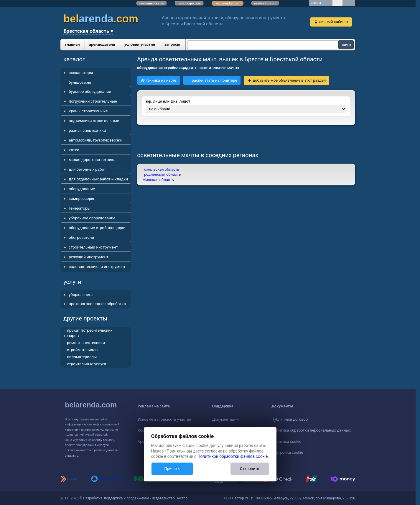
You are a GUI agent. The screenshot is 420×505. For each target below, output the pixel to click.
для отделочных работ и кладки (98, 179)
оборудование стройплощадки (97, 228)
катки (74, 150)
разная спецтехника (87, 130)
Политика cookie (286, 441)
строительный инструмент (93, 247)
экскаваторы (81, 73)
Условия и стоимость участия (164, 419)
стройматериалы (83, 350)
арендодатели (102, 44)
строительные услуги (87, 364)
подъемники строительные (94, 121)
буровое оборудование (90, 92)
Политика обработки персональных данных (311, 430)
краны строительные (88, 111)
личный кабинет (334, 22)
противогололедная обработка (97, 304)
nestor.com (152, 3)
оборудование (82, 189)
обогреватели (81, 237)
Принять (172, 469)
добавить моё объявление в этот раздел (289, 80)
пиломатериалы (82, 357)
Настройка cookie (287, 452)
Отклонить (249, 469)
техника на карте (161, 80)
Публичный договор (290, 419)
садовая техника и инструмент (97, 267)
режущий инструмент (88, 257)
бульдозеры (80, 82)
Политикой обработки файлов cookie (233, 456)
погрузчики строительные (93, 101)
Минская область (158, 180)
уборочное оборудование (92, 218)
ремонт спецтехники (86, 343)
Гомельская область (161, 169)
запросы (172, 44)
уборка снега (81, 295)
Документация (225, 419)
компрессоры (81, 199)
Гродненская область (162, 174)
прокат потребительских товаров (88, 333)
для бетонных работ (87, 169)
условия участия (140, 44)
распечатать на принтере (215, 80)
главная (73, 44)
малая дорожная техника (92, 160)
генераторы (80, 208)
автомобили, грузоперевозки (95, 140)
